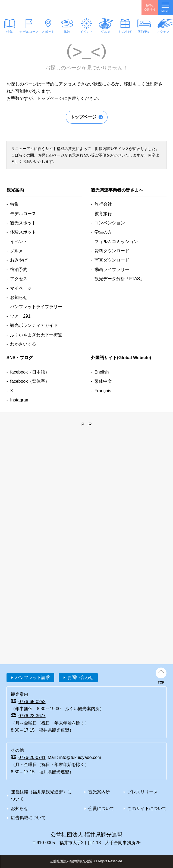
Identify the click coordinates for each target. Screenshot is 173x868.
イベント (86, 32)
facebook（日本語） (30, 372)
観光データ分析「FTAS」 (119, 279)
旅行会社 (103, 204)
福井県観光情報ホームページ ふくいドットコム (31, 8)
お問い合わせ (80, 677)
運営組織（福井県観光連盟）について (41, 795)
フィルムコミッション (116, 242)
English (102, 372)
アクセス (19, 279)
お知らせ (19, 297)
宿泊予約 (144, 32)
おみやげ (125, 32)
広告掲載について (28, 818)
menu (165, 8)
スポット (48, 32)
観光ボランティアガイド (34, 325)
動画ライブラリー (112, 269)
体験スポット (23, 232)
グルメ (106, 32)
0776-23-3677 (32, 716)
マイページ (21, 288)
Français (103, 391)
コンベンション (110, 223)
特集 (14, 204)
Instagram (20, 400)
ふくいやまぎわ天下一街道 (36, 335)
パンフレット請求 (33, 677)
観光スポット (23, 223)
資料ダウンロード (112, 251)
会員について (101, 808)
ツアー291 (20, 316)
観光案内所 (99, 792)
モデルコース (29, 32)
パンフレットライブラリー (36, 307)
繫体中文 (103, 381)
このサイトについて (147, 808)
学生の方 (103, 232)
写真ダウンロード (112, 260)
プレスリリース (143, 792)
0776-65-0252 (32, 702)
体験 (67, 32)
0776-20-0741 (32, 757)
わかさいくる (23, 344)
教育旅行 (103, 214)
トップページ (83, 117)
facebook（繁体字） (30, 381)
